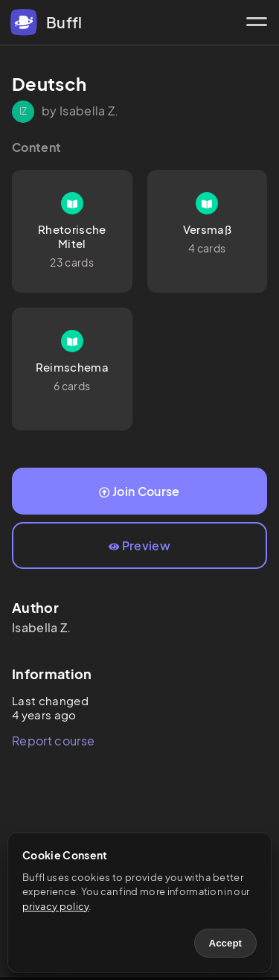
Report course (53, 741)
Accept (225, 943)
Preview (139, 545)
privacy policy (55, 906)
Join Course (139, 491)
